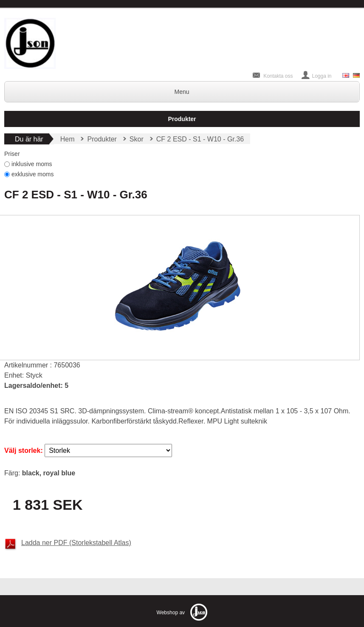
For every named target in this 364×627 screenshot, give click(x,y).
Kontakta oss (278, 76)
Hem (68, 139)
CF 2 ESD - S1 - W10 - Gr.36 (200, 139)
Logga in (322, 76)
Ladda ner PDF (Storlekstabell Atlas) (76, 543)
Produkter (182, 119)
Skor (137, 139)
